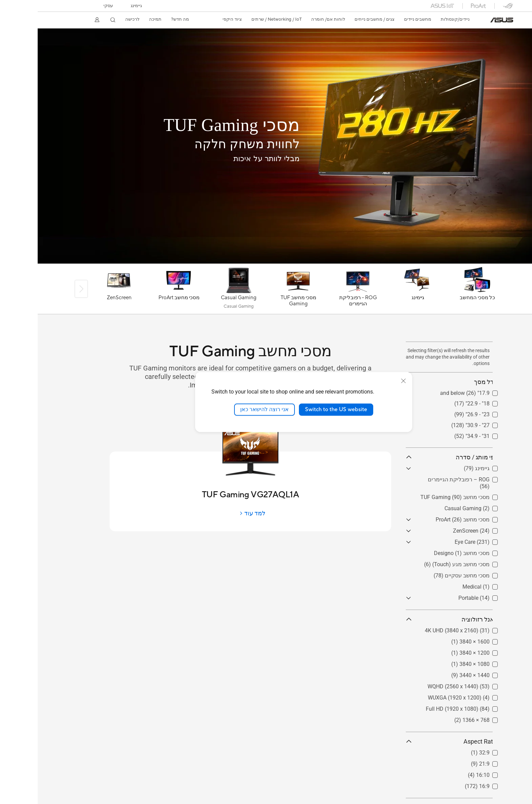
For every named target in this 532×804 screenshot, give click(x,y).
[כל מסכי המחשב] (440, 290)
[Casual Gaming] (201, 290)
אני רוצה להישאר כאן (227, 409)
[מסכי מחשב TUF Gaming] (261, 290)
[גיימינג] (380, 290)
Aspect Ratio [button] (414, 741)
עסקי (71, 6)
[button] (99, 6)
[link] (464, 20)
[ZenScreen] (81, 290)
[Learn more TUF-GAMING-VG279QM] (266, 262)
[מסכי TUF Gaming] (170, 125)
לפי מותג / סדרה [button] (414, 457)
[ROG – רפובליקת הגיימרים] (320, 290)
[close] (366, 381)
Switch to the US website (298, 409)
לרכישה (95, 19)
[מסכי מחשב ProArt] (141, 290)
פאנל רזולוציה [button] (414, 619)
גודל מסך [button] (414, 382)
